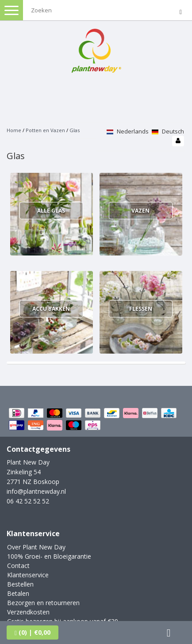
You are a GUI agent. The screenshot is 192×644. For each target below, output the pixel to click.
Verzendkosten (28, 612)
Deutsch (168, 131)
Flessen (141, 309)
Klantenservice (28, 575)
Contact (18, 566)
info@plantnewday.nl (36, 491)
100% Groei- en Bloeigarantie (49, 556)
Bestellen (20, 584)
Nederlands (128, 131)
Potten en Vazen (45, 130)
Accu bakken (51, 309)
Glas (75, 130)
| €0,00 (33, 632)
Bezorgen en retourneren (43, 603)
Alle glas (51, 211)
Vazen (140, 211)
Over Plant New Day (36, 547)
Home (14, 130)
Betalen (18, 593)
